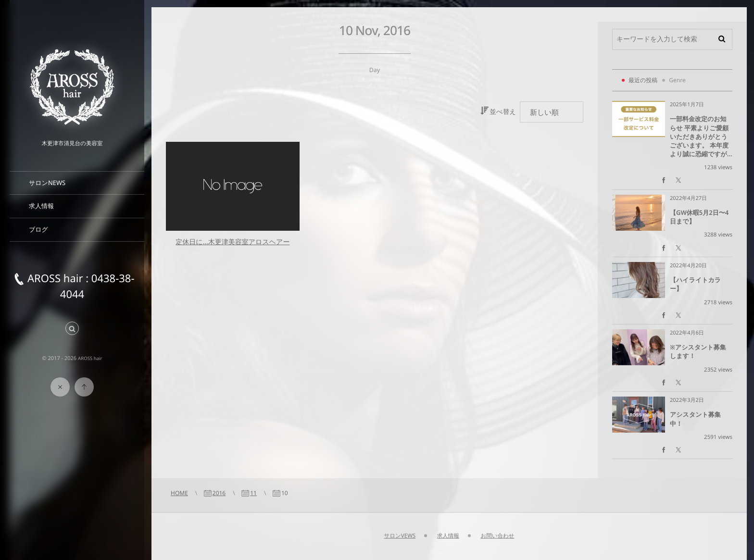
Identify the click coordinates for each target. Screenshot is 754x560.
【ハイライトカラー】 (695, 284)
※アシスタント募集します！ (698, 351)
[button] (72, 329)
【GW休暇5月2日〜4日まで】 (699, 217)
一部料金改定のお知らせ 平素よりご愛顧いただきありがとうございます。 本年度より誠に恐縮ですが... (701, 136)
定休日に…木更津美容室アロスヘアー (232, 242)
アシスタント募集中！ (695, 419)
